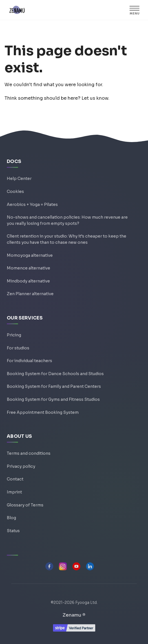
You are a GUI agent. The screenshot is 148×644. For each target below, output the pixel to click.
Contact (15, 479)
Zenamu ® (74, 615)
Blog (11, 518)
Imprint (14, 492)
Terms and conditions (29, 453)
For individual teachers (29, 361)
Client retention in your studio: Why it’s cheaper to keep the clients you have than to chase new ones (67, 239)
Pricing (14, 335)
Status (13, 531)
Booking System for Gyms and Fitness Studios (53, 399)
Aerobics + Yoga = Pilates (32, 204)
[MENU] (134, 10)
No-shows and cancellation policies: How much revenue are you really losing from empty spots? (67, 220)
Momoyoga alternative (30, 255)
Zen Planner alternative (30, 294)
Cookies (15, 192)
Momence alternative (28, 268)
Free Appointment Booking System (43, 412)
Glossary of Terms (25, 505)
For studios (18, 348)
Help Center (19, 179)
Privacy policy (21, 466)
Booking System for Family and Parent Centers (54, 386)
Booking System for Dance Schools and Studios (55, 374)
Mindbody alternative (28, 281)
